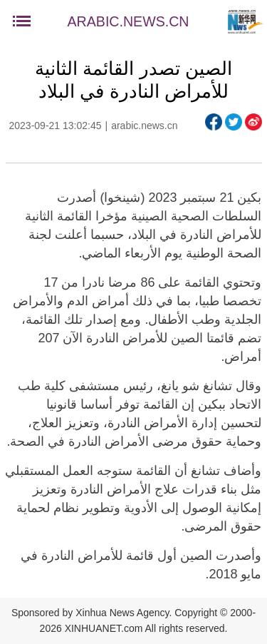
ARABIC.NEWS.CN (129, 21)
